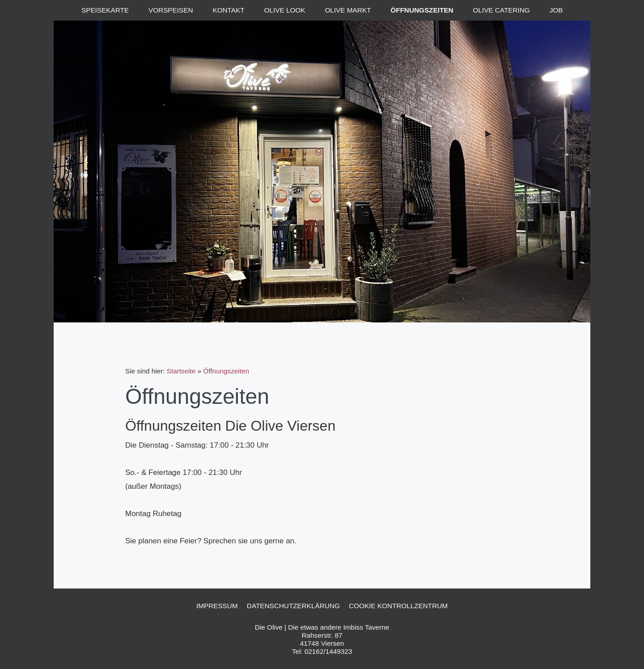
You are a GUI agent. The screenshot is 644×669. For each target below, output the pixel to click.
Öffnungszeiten (226, 371)
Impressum (217, 606)
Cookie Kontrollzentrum (398, 606)
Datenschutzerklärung (293, 606)
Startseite (181, 371)
